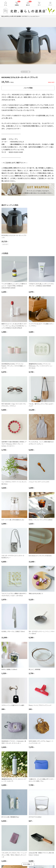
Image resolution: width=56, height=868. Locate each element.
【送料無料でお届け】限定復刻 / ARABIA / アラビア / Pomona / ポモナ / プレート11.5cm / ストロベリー (14, 444)
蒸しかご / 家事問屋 (35, 669)
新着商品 (17, 5)
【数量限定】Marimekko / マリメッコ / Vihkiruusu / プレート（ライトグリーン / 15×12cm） (40, 366)
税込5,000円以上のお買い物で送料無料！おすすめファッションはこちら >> (20, 16)
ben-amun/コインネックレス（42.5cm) (40, 556)
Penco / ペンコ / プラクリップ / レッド (40, 705)
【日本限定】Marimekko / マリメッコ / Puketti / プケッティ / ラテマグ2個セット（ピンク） (14, 366)
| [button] (24, 72)
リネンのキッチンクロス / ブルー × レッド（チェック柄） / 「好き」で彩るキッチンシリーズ (14, 855)
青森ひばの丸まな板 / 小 (36, 593)
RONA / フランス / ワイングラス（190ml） (41, 520)
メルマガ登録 (28, 88)
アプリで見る (27, 864)
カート (39, 5)
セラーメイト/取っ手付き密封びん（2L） (13, 520)
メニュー (50, 5)
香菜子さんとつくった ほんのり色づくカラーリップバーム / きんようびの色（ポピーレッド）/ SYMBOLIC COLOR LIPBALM (14, 326)
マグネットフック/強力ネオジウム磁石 (13, 705)
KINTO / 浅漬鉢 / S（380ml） (9, 669)
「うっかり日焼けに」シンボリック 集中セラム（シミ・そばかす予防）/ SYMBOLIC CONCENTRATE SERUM (14, 286)
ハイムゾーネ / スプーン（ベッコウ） (39, 482)
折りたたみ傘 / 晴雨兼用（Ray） (10, 817)
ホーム (6, 5)
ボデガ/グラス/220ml (35, 817)
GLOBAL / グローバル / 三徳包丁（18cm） (13, 631)
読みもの (28, 5)
